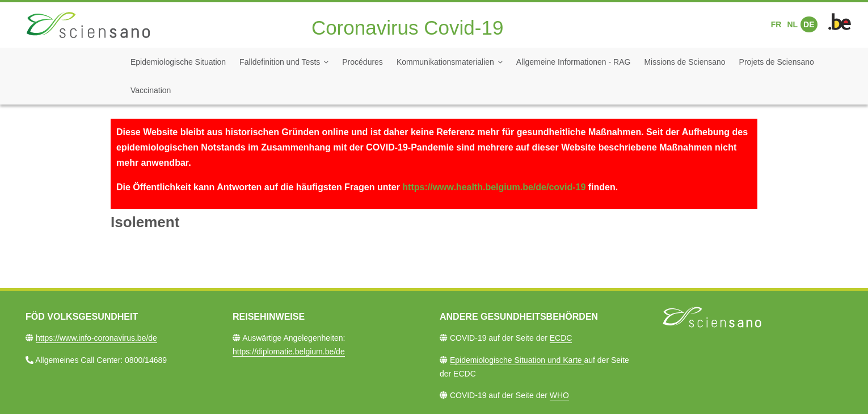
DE (809, 24)
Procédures (363, 62)
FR (776, 24)
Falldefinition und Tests (280, 62)
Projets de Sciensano (777, 62)
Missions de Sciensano (684, 62)
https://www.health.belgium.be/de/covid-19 (494, 187)
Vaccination (151, 90)
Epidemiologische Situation (178, 62)
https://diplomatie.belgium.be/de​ (289, 352)
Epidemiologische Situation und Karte (517, 360)
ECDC (561, 338)
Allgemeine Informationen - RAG (574, 62)
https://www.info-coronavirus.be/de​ (96, 338)
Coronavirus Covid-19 (407, 28)
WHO (559, 395)
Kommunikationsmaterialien (445, 62)
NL (792, 24)
